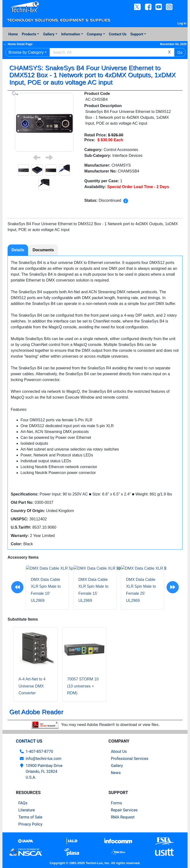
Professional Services (130, 759)
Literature (27, 810)
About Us (119, 752)
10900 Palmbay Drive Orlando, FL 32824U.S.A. (44, 772)
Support (137, 34)
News (116, 773)
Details (18, 250)
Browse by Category (26, 52)
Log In (182, 23)
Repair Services (124, 810)
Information (71, 34)
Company (95, 34)
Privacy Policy (30, 824)
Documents (43, 250)
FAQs (23, 803)
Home (13, 34)
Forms (116, 803)
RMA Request (123, 817)
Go (180, 53)
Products (29, 34)
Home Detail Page (20, 44)
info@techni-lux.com (43, 759)
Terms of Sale (30, 817)
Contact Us (118, 34)
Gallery (49, 34)
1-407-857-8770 (39, 752)
